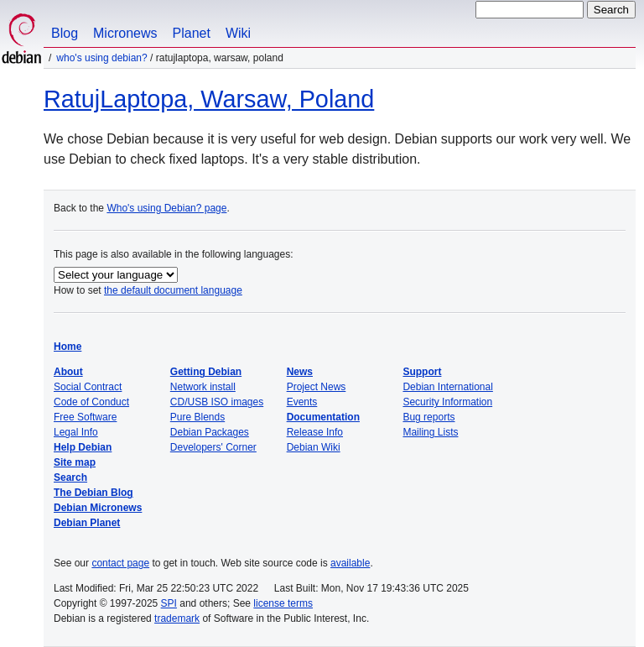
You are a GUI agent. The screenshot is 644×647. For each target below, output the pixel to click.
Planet (192, 33)
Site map (75, 462)
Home (68, 347)
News (300, 372)
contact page (120, 563)
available (350, 563)
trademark (177, 618)
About (68, 372)
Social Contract (88, 387)
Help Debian (83, 447)
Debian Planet (87, 523)
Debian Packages (210, 432)
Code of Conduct (91, 402)
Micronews (125, 33)
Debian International (447, 387)
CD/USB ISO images (217, 402)
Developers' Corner (213, 447)
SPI (169, 603)
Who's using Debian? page (166, 208)
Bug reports (428, 417)
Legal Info (76, 432)
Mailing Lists (430, 432)
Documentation (323, 417)
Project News (317, 387)
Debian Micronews (98, 508)
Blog (65, 33)
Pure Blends (197, 417)
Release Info (315, 432)
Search (70, 477)
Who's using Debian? (101, 58)
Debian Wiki (314, 447)
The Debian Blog (93, 493)
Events (302, 402)
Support (422, 372)
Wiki (238, 33)
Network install (203, 387)
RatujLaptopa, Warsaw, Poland (209, 99)
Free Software (85, 417)
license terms (283, 603)
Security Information (447, 402)
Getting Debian (206, 372)
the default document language (173, 290)
